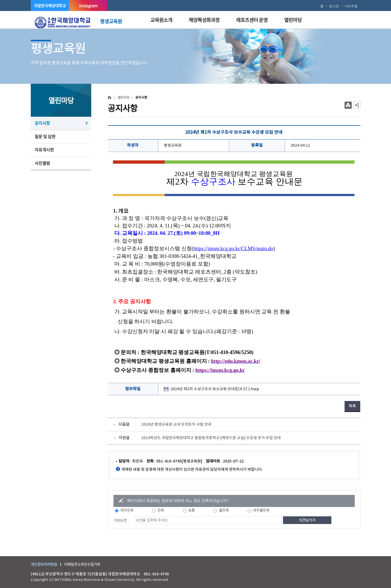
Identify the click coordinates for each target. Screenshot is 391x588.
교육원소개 (161, 20)
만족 (161, 510)
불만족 (224, 510)
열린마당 (293, 20)
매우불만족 (261, 510)
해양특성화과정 (204, 20)
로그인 (334, 6)
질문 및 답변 (45, 136)
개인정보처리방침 (44, 564)
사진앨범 (42, 163)
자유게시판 (44, 150)
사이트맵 (351, 6)
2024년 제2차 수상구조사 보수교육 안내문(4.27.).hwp (215, 389)
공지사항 (42, 123)
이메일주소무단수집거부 (82, 564)
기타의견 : (121, 520)
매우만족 (127, 510)
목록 (352, 406)
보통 (192, 510)
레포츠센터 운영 (252, 20)
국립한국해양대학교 (50, 5)
